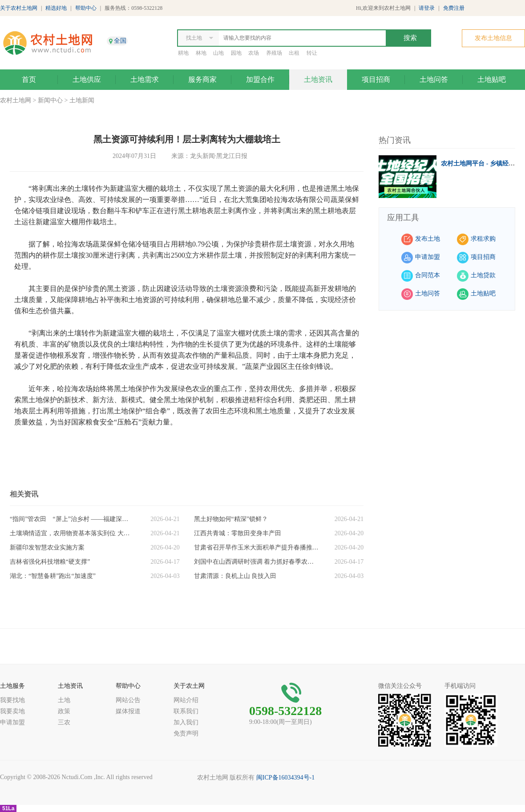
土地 (64, 700)
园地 (236, 53)
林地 (201, 53)
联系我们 (186, 711)
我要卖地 (12, 711)
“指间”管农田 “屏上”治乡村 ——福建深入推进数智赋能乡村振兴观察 (72, 519)
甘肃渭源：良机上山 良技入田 (235, 576)
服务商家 (202, 79)
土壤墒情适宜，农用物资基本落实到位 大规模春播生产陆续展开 (72, 533)
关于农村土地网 (19, 8)
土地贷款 (483, 275)
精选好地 (56, 8)
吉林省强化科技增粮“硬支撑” (50, 562)
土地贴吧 (492, 79)
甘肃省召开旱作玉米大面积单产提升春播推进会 (256, 547)
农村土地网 (16, 100)
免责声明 (186, 733)
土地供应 (87, 79)
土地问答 (434, 79)
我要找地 (12, 700)
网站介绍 (186, 700)
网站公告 (128, 700)
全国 (120, 41)
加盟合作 (260, 79)
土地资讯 (318, 79)
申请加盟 (428, 257)
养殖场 (274, 53)
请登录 (427, 8)
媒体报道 (128, 711)
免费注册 (454, 8)
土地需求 (145, 79)
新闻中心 (50, 100)
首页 (29, 79)
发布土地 (428, 239)
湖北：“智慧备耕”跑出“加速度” (53, 576)
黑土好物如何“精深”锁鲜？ (231, 519)
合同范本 (428, 275)
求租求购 (483, 239)
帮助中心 (86, 8)
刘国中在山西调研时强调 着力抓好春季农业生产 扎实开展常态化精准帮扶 (256, 562)
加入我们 (186, 722)
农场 (254, 53)
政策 (64, 711)
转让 (312, 53)
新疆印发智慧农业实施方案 (47, 547)
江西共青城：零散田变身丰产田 (238, 533)
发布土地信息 (493, 38)
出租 (294, 53)
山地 (218, 53)
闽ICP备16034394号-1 (285, 778)
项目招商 (376, 79)
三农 (64, 722)
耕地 (183, 53)
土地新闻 (82, 100)
